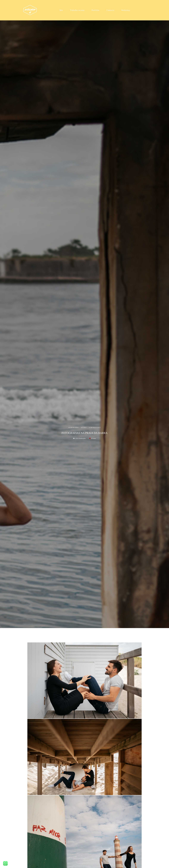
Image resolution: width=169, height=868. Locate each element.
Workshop (126, 10)
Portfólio (95, 10)
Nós (61, 10)
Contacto (110, 10)
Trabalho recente (77, 10)
